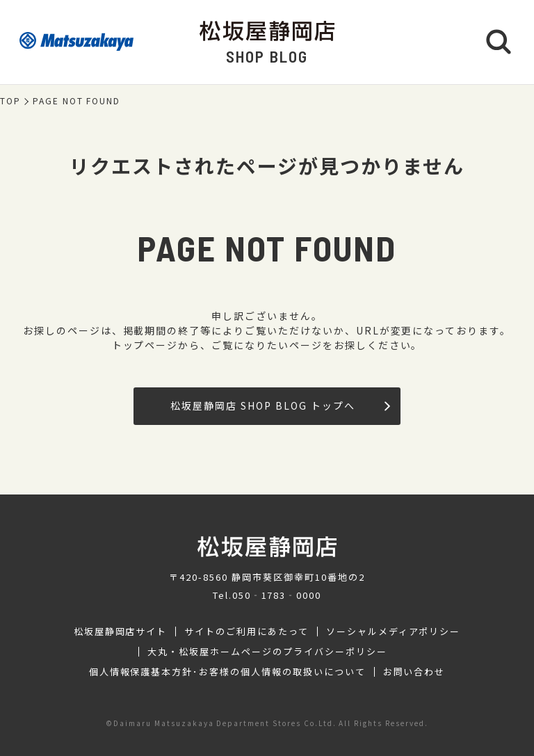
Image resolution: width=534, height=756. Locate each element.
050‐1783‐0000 (277, 595)
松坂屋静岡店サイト (121, 632)
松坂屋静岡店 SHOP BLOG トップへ (280, 405)
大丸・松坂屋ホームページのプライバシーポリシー (267, 652)
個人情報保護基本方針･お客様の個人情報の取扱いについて (227, 672)
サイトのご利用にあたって (246, 632)
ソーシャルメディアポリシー (393, 632)
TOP (10, 101)
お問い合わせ (414, 672)
